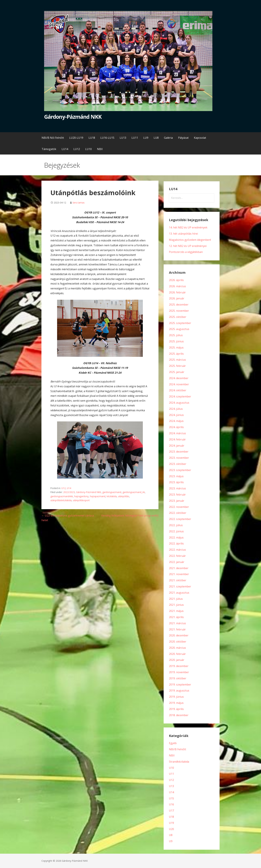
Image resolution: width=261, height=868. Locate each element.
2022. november (179, 507)
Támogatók (49, 149)
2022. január (177, 562)
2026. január (177, 298)
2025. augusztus (179, 329)
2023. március (177, 488)
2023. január (177, 501)
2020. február (177, 654)
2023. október (178, 464)
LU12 (77, 149)
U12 (64, 488)
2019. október (178, 678)
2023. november (179, 458)
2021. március (177, 623)
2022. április (176, 543)
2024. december (179, 378)
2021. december (179, 568)
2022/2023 (69, 492)
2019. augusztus (179, 691)
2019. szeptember (180, 685)
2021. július (176, 599)
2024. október (178, 390)
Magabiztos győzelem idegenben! (190, 240)
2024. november (179, 384)
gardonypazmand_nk (134, 492)
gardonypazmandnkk (62, 496)
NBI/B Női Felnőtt (53, 138)
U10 (171, 768)
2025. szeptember (180, 323)
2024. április (176, 427)
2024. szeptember (180, 396)
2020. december (179, 635)
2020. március (177, 648)
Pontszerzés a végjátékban (186, 252)
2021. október (178, 580)
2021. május (176, 611)
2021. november (179, 574)
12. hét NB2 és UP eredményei (188, 246)
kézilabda (112, 496)
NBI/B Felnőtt (178, 749)
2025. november (179, 311)
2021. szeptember (180, 586)
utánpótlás (124, 496)
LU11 (135, 138)
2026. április (176, 280)
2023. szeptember (180, 470)
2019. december (179, 666)
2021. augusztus (179, 593)
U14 (69, 488)
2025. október (178, 317)
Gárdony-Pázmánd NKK (73, 117)
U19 (171, 823)
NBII (100, 149)
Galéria (168, 138)
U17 (171, 811)
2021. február (177, 629)
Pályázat (183, 138)
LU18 (92, 138)
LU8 (156, 138)
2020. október (178, 642)
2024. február (177, 439)
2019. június (176, 697)
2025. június (176, 341)
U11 (171, 774)
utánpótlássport (81, 500)
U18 (171, 817)
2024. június (176, 415)
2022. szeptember (180, 519)
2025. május (176, 347)
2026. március (177, 286)
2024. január (177, 446)
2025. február (177, 366)
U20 (171, 829)
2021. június (176, 605)
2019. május (176, 703)
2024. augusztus (179, 403)
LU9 (146, 138)
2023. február (177, 495)
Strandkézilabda (179, 762)
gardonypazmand (112, 492)
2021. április (176, 617)
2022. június (176, 531)
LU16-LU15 (107, 138)
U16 (171, 804)
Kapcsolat (200, 138)
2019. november (179, 672)
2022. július (176, 525)
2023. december (179, 452)
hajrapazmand (98, 496)
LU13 (123, 138)
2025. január (177, 372)
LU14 (65, 149)
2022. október (178, 513)
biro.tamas (79, 203)
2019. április (176, 709)
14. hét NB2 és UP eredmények (188, 227)
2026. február (177, 292)
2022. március (177, 550)
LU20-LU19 (76, 138)
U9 (171, 841)
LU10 (88, 149)
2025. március (177, 360)
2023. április (176, 482)
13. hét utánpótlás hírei (183, 234)
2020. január (177, 660)
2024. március (177, 433)
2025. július (176, 335)
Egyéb (173, 743)
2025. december (179, 305)
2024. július (176, 409)
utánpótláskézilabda (61, 500)
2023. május (176, 476)
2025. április (176, 354)
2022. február (177, 556)
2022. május (176, 537)
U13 (171, 786)
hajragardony (81, 496)
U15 (171, 798)
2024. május (176, 421)
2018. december (179, 715)
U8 (171, 835)
